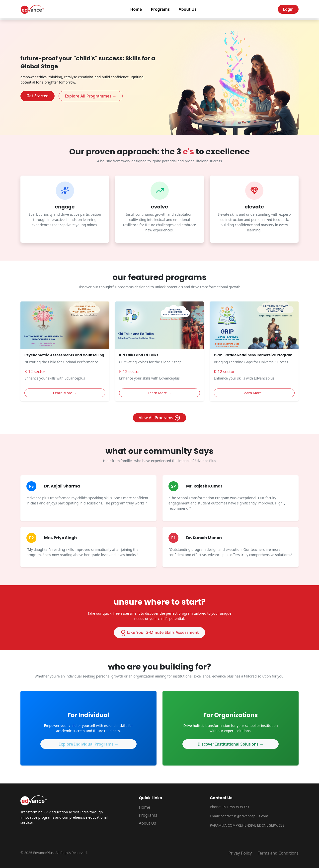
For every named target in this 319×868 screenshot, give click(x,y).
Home (136, 9)
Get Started (38, 96)
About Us (188, 9)
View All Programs (159, 418)
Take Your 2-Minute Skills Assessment (159, 633)
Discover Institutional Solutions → (231, 744)
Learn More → (65, 393)
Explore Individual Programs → (88, 744)
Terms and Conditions (278, 853)
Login (288, 9)
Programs (160, 9)
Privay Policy (240, 853)
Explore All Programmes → (91, 96)
